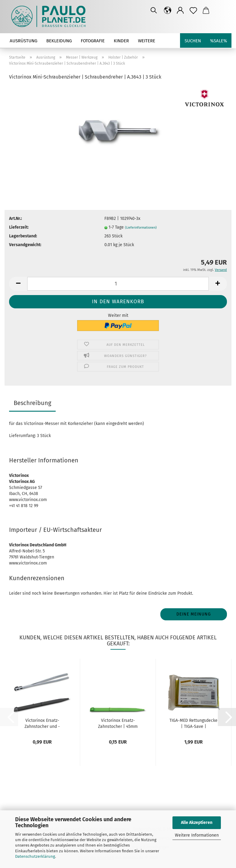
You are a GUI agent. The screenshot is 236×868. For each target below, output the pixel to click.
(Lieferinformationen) (141, 228)
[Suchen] (154, 11)
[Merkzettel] (193, 11)
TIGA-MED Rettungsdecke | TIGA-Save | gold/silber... (193, 723)
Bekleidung (59, 41)
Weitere (147, 41)
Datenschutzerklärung (35, 856)
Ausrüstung (23, 41)
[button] (168, 11)
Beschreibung (32, 403)
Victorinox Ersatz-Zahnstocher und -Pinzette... (42, 723)
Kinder (121, 41)
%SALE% (218, 41)
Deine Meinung (194, 614)
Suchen (193, 41)
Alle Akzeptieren (197, 823)
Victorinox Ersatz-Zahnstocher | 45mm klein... (118, 723)
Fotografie (93, 41)
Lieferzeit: (19, 227)
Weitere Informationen (197, 835)
